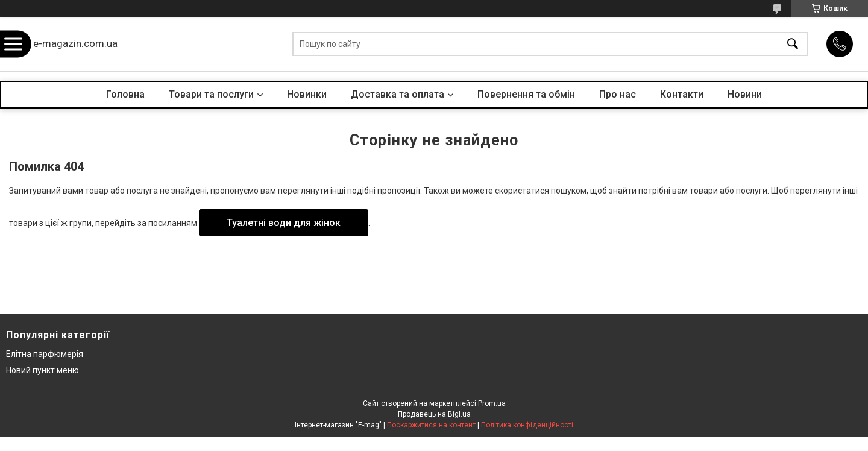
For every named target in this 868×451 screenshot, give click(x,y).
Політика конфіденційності (527, 425)
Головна (125, 94)
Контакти (682, 94)
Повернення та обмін (526, 94)
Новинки (307, 94)
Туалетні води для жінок (284, 223)
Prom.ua (492, 403)
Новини (745, 94)
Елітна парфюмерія (45, 354)
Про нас (618, 94)
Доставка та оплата (398, 94)
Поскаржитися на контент (431, 425)
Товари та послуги (211, 94)
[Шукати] (793, 44)
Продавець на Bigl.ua (434, 414)
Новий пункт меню (42, 370)
